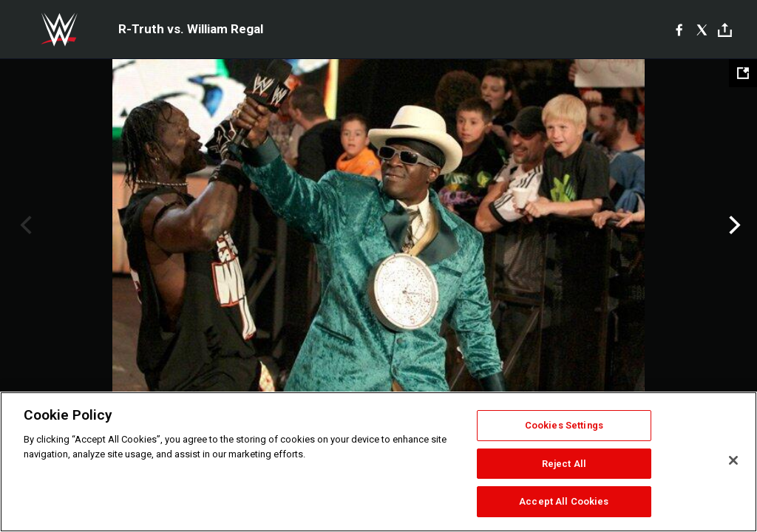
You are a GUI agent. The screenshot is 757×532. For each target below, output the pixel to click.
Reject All (564, 464)
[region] (378, 462)
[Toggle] (725, 30)
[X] (702, 30)
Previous (24, 225)
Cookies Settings (564, 425)
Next (733, 225)
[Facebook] (679, 30)
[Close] (733, 460)
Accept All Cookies (564, 501)
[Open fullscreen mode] (743, 73)
